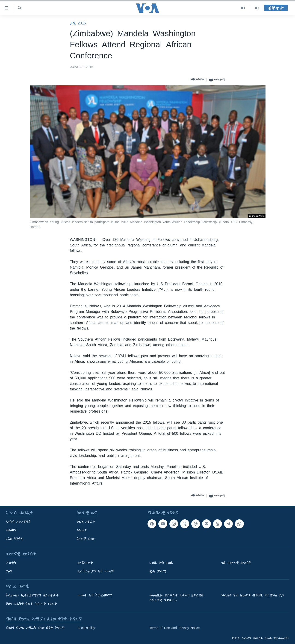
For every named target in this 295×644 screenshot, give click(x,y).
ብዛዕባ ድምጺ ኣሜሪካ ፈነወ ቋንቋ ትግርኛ (35, 628)
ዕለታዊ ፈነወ (86, 539)
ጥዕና (9, 571)
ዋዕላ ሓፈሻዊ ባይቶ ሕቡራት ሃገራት (31, 604)
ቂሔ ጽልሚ (158, 571)
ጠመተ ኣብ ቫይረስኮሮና (95, 595)
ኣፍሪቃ (82, 530)
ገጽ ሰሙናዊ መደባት (236, 563)
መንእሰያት (85, 563)
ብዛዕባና (11, 530)
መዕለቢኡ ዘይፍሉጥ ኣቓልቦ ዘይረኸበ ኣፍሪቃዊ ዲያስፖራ (176, 598)
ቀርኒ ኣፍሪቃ (86, 522)
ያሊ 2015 (78, 23)
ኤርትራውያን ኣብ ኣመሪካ (96, 571)
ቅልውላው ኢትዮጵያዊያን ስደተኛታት (32, 595)
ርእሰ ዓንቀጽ (14, 539)
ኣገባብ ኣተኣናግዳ (18, 522)
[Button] (197, 79)
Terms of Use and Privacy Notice (175, 628)
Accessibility (86, 628)
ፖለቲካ (11, 563)
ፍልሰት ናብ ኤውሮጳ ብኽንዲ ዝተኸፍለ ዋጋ (252, 595)
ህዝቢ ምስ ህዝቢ (161, 563)
